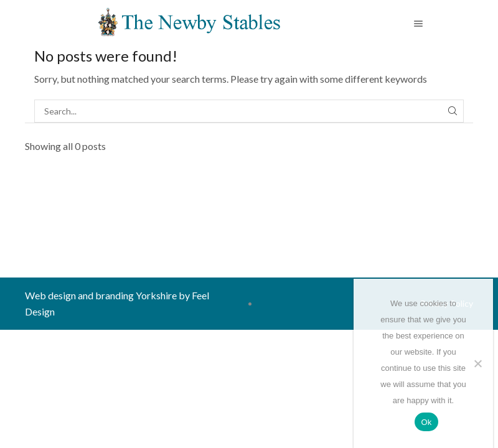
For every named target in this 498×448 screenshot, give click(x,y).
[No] (477, 363)
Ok (426, 422)
